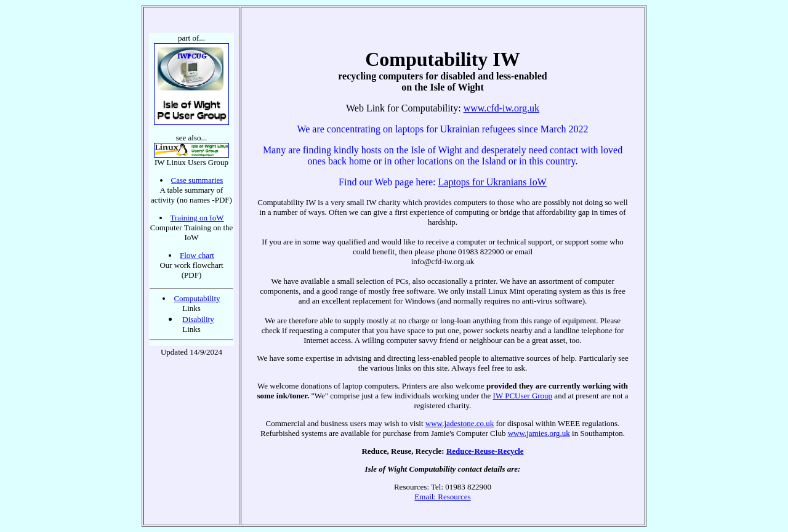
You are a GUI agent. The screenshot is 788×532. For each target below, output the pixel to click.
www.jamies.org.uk (539, 433)
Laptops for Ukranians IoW (492, 182)
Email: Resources (442, 497)
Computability (197, 298)
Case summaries (197, 180)
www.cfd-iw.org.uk (501, 108)
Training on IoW (197, 218)
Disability (198, 319)
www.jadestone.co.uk (460, 423)
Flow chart (197, 255)
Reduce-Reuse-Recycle (485, 451)
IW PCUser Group (523, 396)
